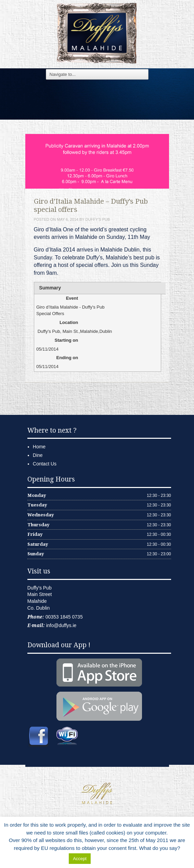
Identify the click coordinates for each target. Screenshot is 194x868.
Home (39, 447)
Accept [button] (80, 859)
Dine (38, 455)
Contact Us (45, 464)
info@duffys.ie (61, 625)
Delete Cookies (109, 858)
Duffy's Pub (98, 219)
